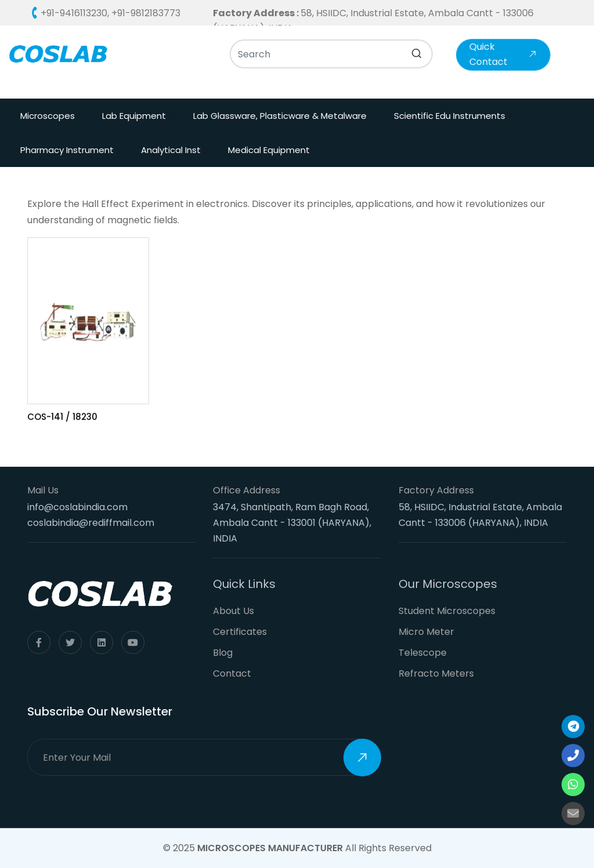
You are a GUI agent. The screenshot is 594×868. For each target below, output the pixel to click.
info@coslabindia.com (77, 507)
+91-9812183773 (146, 13)
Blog (223, 653)
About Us (233, 611)
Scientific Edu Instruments (450, 116)
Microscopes (48, 116)
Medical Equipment (269, 150)
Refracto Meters (436, 673)
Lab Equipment (134, 116)
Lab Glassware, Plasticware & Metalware (280, 116)
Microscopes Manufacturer (270, 848)
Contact (232, 673)
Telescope (423, 653)
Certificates (240, 632)
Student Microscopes (447, 611)
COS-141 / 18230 (62, 418)
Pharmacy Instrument (67, 150)
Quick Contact (503, 54)
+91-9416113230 (74, 13)
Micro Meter (426, 632)
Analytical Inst (171, 150)
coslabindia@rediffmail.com (91, 523)
